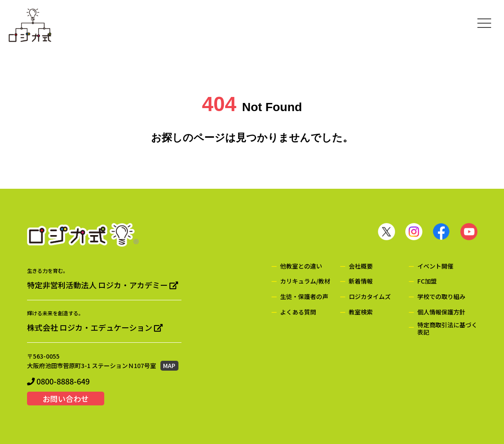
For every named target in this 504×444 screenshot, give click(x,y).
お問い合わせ (66, 399)
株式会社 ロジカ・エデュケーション (95, 327)
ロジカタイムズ (370, 297)
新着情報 (361, 281)
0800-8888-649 (58, 381)
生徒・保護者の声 (304, 297)
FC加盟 (427, 281)
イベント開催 (435, 266)
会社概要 (361, 266)
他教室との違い (301, 266)
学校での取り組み (441, 297)
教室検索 (361, 312)
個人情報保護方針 (441, 312)
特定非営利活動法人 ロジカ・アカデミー (103, 285)
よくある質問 (298, 312)
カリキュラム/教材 (305, 281)
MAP (169, 365)
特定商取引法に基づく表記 (447, 329)
